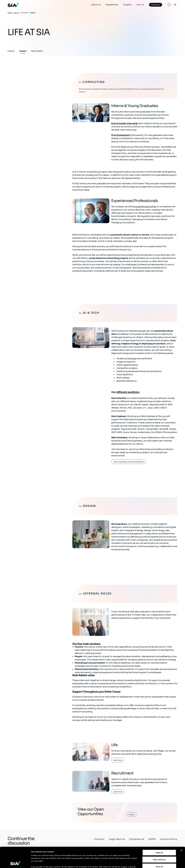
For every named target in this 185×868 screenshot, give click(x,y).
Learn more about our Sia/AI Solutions (129, 462)
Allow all (159, 833)
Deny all (159, 847)
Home (10, 13)
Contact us (156, 5)
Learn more (118, 760)
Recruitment (37, 51)
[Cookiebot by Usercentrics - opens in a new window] (15, 863)
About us (96, 5)
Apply (131, 815)
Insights (127, 5)
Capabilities (112, 5)
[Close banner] (181, 831)
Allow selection (159, 840)
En (169, 5)
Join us (140, 5)
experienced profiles (146, 207)
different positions (128, 392)
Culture (11, 51)
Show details (124, 863)
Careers (23, 51)
